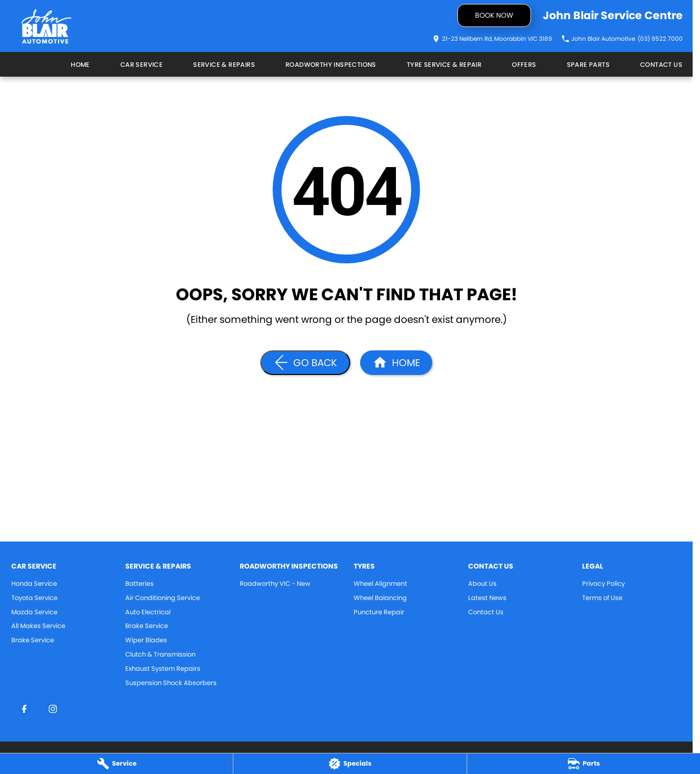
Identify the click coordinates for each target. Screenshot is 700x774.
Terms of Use (602, 598)
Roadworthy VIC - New (275, 584)
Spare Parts (588, 65)
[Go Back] (305, 363)
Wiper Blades (146, 640)
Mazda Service (34, 612)
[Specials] (350, 764)
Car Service (141, 65)
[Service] (116, 764)
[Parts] (584, 764)
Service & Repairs (224, 65)
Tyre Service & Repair (444, 65)
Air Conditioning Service (163, 598)
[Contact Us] (492, 39)
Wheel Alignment (380, 584)
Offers (524, 65)
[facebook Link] (24, 709)
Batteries (140, 584)
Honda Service (34, 584)
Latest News (487, 598)
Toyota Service (34, 598)
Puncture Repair (379, 612)
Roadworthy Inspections (331, 65)
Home (80, 65)
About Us (482, 584)
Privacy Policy (603, 584)
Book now (494, 15)
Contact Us (661, 65)
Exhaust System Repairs (163, 669)
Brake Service (33, 640)
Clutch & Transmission (160, 654)
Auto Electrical (148, 612)
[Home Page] (47, 26)
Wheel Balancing (380, 598)
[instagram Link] (53, 709)
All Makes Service (38, 626)
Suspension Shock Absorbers (171, 683)
